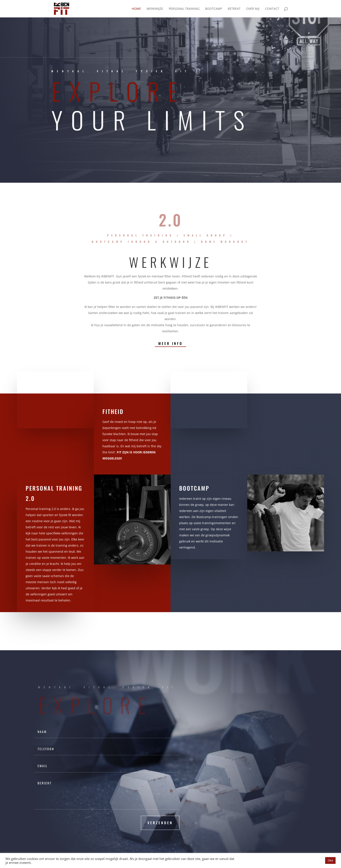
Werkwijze (155, 9)
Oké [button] (330, 860)
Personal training (184, 9)
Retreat (234, 9)
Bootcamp (214, 9)
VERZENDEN (160, 823)
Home (136, 9)
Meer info (170, 343)
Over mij (253, 9)
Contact (272, 9)
